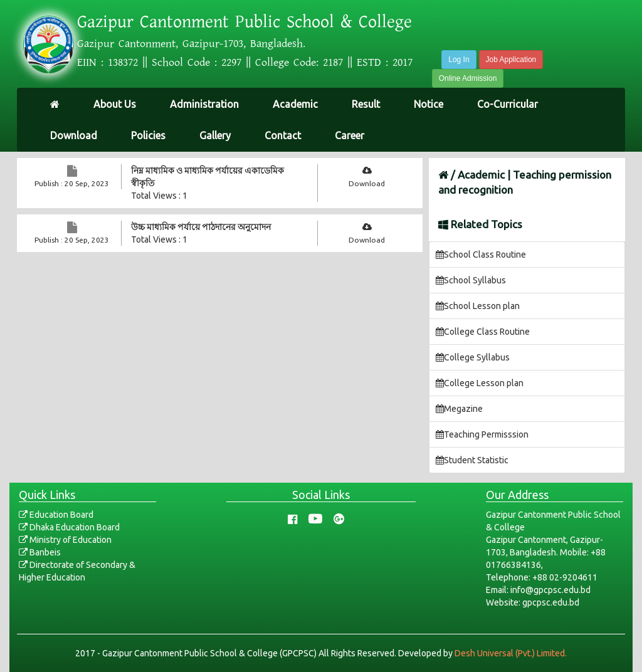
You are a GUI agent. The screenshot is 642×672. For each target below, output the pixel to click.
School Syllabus (471, 280)
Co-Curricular (508, 104)
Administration (204, 104)
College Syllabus (473, 357)
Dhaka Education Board (69, 527)
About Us (115, 104)
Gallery (215, 135)
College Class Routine (483, 332)
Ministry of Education (65, 540)
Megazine (459, 409)
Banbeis (40, 552)
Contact (283, 135)
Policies (148, 135)
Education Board (56, 515)
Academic (295, 104)
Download (74, 135)
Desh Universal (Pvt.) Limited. (511, 653)
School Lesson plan (478, 306)
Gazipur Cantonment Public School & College (245, 22)
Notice (429, 104)
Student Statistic (472, 460)
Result (366, 104)
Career (350, 135)
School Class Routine (481, 255)
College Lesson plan (480, 383)
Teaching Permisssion (482, 434)
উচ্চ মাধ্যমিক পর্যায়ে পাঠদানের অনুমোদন (201, 227)
